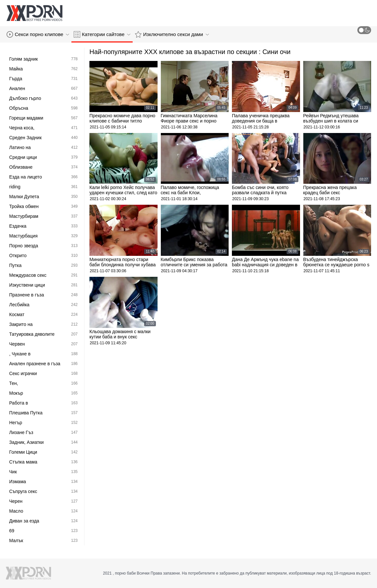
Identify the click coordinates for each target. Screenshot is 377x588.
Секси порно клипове (38, 34)
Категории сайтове (102, 34)
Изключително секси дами (172, 34)
